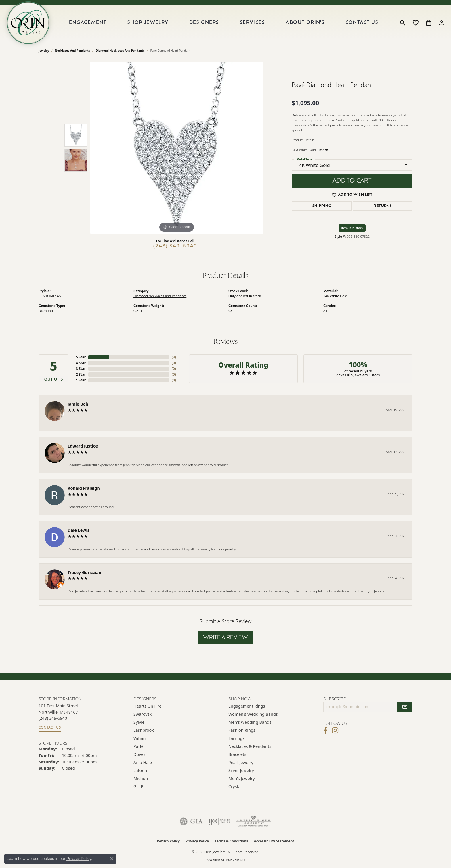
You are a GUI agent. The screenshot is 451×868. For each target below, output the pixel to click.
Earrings (236, 738)
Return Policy (168, 841)
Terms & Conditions (232, 841)
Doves (139, 754)
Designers (204, 23)
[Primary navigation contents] (224, 23)
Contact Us (362, 23)
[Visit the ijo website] (219, 821)
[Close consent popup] (112, 859)
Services (252, 23)
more (325, 150)
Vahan (139, 738)
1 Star (81, 380)
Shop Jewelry (148, 23)
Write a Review (226, 638)
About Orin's (305, 23)
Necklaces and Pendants (72, 51)
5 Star (81, 357)
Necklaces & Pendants (250, 746)
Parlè (138, 746)
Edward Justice (83, 446)
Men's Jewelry (242, 778)
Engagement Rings (247, 706)
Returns (383, 206)
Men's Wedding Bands (250, 722)
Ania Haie (143, 762)
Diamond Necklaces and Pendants (120, 51)
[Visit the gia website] (191, 821)
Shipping (322, 206)
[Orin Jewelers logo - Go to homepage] (28, 23)
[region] (177, 148)
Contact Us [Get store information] (50, 727)
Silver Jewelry (241, 770)
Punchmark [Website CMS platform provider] (236, 860)
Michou (141, 778)
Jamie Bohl (79, 404)
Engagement (88, 23)
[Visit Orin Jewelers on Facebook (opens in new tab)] (325, 731)
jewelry (44, 51)
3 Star (81, 369)
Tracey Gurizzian (84, 572)
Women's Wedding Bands (253, 714)
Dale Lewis (79, 530)
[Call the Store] (53, 718)
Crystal (235, 787)
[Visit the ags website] (254, 821)
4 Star (81, 363)
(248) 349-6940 (175, 246)
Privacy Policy (197, 841)
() (174, 357)
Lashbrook (144, 730)
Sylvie (139, 722)
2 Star (81, 374)
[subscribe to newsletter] (405, 707)
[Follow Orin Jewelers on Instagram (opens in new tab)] (335, 731)
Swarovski (143, 714)
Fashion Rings (242, 730)
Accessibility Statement (274, 841)
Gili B (138, 787)
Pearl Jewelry (241, 762)
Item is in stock (352, 228)
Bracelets (237, 754)
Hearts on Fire (147, 706)
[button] (403, 23)
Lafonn (140, 770)
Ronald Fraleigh (84, 488)
